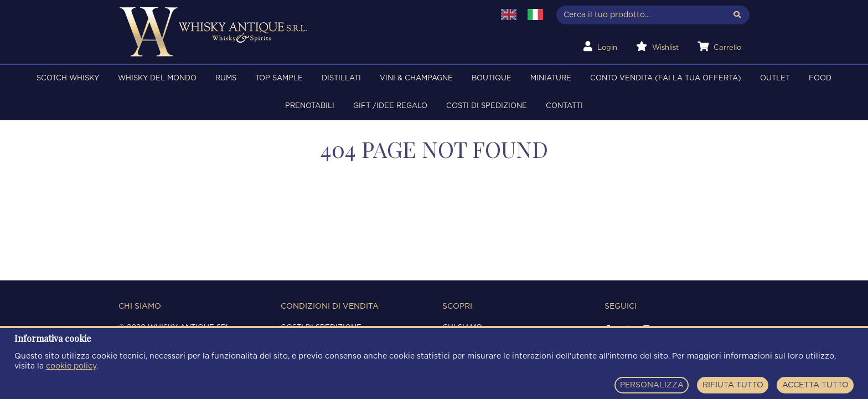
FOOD (820, 78)
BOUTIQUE (492, 78)
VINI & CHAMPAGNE (416, 78)
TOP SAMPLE (279, 78)
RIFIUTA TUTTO (733, 385)
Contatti (564, 106)
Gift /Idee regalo (390, 106)
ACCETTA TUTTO (815, 385)
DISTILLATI (341, 78)
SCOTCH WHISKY (68, 78)
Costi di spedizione (487, 106)
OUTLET (775, 78)
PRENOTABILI (310, 106)
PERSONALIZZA (652, 385)
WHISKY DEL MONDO (157, 78)
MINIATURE (551, 78)
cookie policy (71, 366)
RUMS (226, 78)
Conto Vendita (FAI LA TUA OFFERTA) (666, 78)
